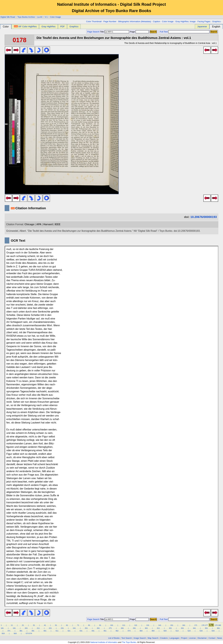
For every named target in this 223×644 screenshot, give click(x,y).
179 (216, 625)
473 (129, 631)
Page (139, 32)
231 (62, 628)
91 (100, 625)
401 (45, 631)
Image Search (140, 638)
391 (33, 631)
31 (34, 625)
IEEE (58, 224)
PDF (62, 27)
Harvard (48, 224)
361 (218, 628)
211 (38, 628)
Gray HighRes (48, 27)
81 (89, 625)
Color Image (55, 17)
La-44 (40, 17)
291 (134, 628)
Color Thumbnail (94, 21)
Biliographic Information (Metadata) (135, 21)
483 (141, 631)
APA (39, 224)
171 (196, 625)
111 (124, 625)
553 (3, 633)
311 (158, 628)
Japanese (202, 27)
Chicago (29, 224)
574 (31, 633)
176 (203, 625)
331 (182, 628)
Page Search (93, 32)
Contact (212, 638)
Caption (156, 21)
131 (148, 625)
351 (206, 628)
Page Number (110, 21)
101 (112, 625)
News (220, 638)
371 (9, 631)
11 (12, 625)
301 (146, 628)
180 (220, 625)
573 (27, 633)
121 (136, 625)
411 (57, 631)
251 (86, 628)
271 (110, 628)
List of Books (114, 638)
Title (115, 32)
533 (201, 631)
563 (15, 633)
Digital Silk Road (8, 17)
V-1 (46, 17)
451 (105, 631)
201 (26, 628)
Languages (174, 638)
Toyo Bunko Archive (26, 17)
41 (45, 625)
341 (194, 628)
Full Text (164, 32)
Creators (164, 638)
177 (206, 625)
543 (213, 631)
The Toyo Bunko (129, 642)
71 (78, 625)
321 (170, 628)
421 (69, 631)
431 (81, 631)
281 (122, 628)
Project (184, 638)
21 (23, 625)
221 (50, 628)
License (192, 638)
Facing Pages (204, 21)
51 (56, 625)
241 (74, 628)
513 (177, 631)
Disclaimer (202, 638)
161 (184, 625)
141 (160, 625)
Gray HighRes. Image (185, 21)
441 (93, 631)
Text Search (127, 638)
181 (2, 628)
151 (172, 625)
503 (165, 631)
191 (14, 628)
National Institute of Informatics (104, 642)
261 (98, 628)
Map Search (153, 638)
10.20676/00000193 (204, 217)
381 (21, 631)
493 (153, 631)
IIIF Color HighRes (25, 27)
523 (189, 631)
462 (117, 631)
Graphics (216, 21)
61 (67, 625)
